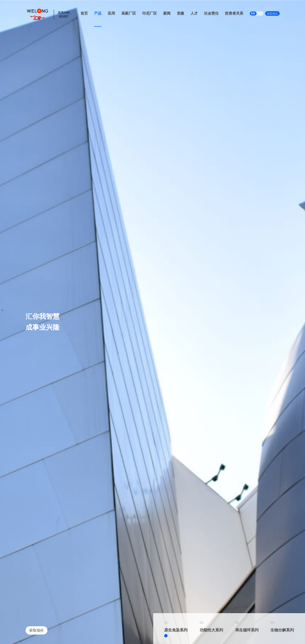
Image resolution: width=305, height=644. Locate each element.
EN (253, 13)
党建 (180, 13)
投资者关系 (234, 13)
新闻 (167, 13)
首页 (84, 13)
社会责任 (211, 13)
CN (260, 13)
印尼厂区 (150, 13)
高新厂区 (129, 13)
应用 (111, 13)
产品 (98, 13)
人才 (194, 13)
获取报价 (272, 14)
